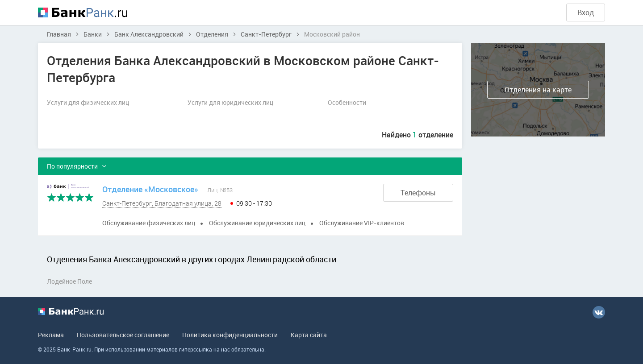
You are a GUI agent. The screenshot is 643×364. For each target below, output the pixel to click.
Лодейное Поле (69, 281)
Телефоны (418, 193)
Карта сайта (309, 335)
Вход (586, 12)
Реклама (51, 335)
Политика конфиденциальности (230, 335)
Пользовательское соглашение (123, 335)
